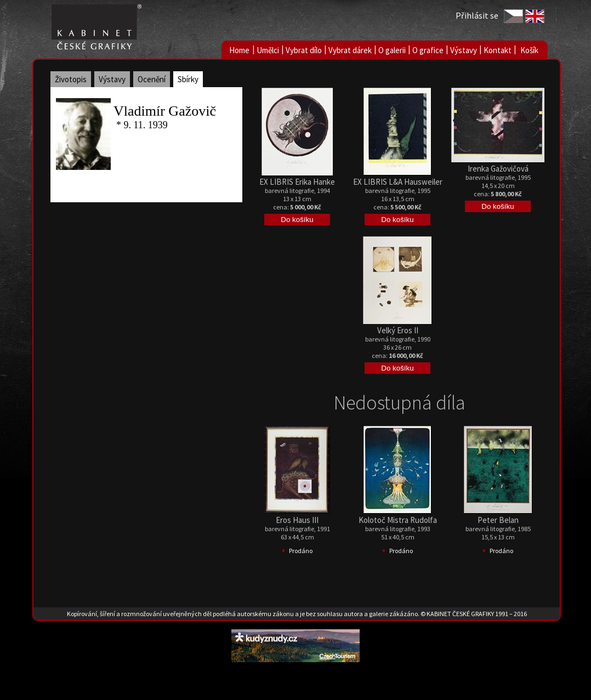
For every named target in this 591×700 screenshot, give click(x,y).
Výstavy (464, 50)
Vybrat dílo (304, 50)
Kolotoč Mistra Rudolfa (398, 520)
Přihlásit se (477, 15)
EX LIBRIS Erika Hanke (297, 182)
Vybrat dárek (350, 50)
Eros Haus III (297, 520)
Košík (529, 50)
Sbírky (188, 79)
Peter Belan (498, 520)
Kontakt (498, 50)
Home (239, 50)
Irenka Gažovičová (498, 169)
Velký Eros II (398, 330)
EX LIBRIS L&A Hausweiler (398, 182)
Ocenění (152, 79)
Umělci (268, 50)
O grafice (428, 50)
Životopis (71, 79)
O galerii (392, 50)
